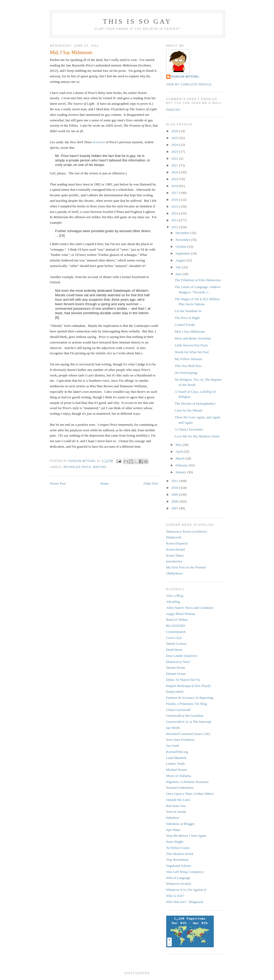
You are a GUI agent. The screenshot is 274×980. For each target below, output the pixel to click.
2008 (175, 501)
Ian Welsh (173, 728)
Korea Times (175, 555)
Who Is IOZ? (175, 896)
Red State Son (176, 806)
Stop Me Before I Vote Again (186, 836)
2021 (175, 165)
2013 (175, 220)
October (181, 247)
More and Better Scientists (193, 338)
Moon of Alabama (179, 776)
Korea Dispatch (177, 543)
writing (100, 467)
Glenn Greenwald (178, 710)
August (181, 260)
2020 (175, 172)
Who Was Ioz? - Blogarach (185, 902)
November (183, 240)
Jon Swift (173, 746)
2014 (175, 213)
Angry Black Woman (181, 614)
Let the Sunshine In (188, 311)
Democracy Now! (178, 662)
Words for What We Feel (192, 352)
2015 (175, 206)
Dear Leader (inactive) (182, 656)
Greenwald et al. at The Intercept (189, 722)
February (182, 465)
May (179, 445)
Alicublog (173, 602)
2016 (175, 200)
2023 (175, 152)
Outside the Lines (178, 800)
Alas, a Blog (175, 596)
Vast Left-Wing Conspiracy (185, 872)
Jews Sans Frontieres (181, 740)
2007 (175, 508)
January (181, 472)
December (183, 233)
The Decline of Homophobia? (195, 403)
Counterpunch (176, 632)
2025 (175, 138)
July (179, 267)
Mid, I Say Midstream (190, 331)
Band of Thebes (177, 620)
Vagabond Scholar (179, 866)
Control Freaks (185, 325)
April (180, 451)
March (180, 458)
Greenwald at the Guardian (185, 716)
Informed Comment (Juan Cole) (188, 734)
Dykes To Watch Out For (183, 680)
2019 (175, 179)
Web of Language (178, 878)
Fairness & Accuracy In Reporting (190, 698)
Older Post (151, 483)
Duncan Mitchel (83, 461)
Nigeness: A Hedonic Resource (187, 782)
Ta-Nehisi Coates (178, 848)
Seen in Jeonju (176, 812)
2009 (175, 494)
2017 (175, 193)
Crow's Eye (174, 638)
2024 (175, 145)
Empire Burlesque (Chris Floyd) (188, 686)
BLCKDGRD (176, 626)
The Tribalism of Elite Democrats (198, 280)
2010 (175, 488)
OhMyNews (175, 573)
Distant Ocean (176, 674)
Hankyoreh (174, 537)
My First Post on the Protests (186, 567)
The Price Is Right (187, 318)
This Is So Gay (137, 21)
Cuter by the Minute (189, 410)
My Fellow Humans (188, 359)
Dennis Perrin (176, 668)
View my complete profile (189, 85)
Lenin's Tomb (176, 764)
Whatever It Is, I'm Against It (186, 890)
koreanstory (174, 561)
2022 (175, 158)
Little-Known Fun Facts (191, 345)
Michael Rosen (177, 770)
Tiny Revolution (177, 860)
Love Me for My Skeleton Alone (197, 436)
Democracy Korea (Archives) (187, 531)
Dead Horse (174, 650)
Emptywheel (175, 692)
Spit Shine (173, 830)
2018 (175, 186)
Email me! (173, 109)
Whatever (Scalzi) (179, 884)
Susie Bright (175, 842)
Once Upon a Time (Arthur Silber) (190, 794)
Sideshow (173, 818)
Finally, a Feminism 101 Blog (187, 704)
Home (105, 483)
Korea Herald (175, 549)
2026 (175, 131)
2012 (175, 227)
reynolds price (77, 467)
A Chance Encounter (189, 429)
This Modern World (180, 854)
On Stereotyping (186, 373)
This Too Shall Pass (188, 366)
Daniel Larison (177, 644)
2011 (175, 481)
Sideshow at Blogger (180, 824)
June (179, 274)
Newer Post (58, 483)
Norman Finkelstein (180, 788)
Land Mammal (176, 758)
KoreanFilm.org (177, 752)
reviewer (99, 142)
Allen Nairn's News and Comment (190, 608)
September (183, 253)
